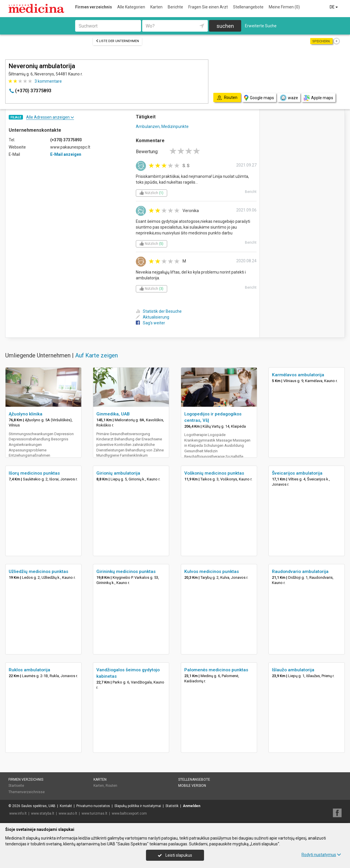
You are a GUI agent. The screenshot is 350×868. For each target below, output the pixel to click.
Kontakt (66, 806)
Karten (156, 7)
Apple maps (318, 98)
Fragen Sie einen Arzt (208, 7)
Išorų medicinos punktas (34, 473)
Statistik (172, 806)
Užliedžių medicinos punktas (38, 572)
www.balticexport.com (129, 813)
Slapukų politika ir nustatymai (138, 806)
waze (289, 98)
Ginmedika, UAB (113, 414)
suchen (225, 26)
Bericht (251, 192)
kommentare (48, 81)
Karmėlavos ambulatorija (298, 375)
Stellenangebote (248, 7)
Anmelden (192, 806)
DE (334, 7)
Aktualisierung (153, 317)
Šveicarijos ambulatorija (297, 473)
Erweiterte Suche (261, 26)
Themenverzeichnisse (27, 792)
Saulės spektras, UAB (38, 806)
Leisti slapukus (175, 855)
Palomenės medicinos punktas (216, 670)
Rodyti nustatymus (321, 855)
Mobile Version (192, 786)
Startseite (16, 786)
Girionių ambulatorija (118, 473)
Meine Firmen (284, 7)
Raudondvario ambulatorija (300, 572)
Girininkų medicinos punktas (126, 572)
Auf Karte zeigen (96, 355)
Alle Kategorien (131, 7)
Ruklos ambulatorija (29, 670)
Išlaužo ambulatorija (293, 670)
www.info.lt (18, 813)
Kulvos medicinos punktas (212, 572)
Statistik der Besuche (159, 311)
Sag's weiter (150, 323)
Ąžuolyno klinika (26, 414)
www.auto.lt (68, 813)
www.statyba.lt (43, 813)
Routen (111, 786)
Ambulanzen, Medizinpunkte (162, 126)
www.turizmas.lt (94, 813)
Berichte (175, 7)
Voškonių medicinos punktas (214, 473)
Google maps (259, 98)
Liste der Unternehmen (117, 41)
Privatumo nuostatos (93, 806)
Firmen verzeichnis (94, 7)
